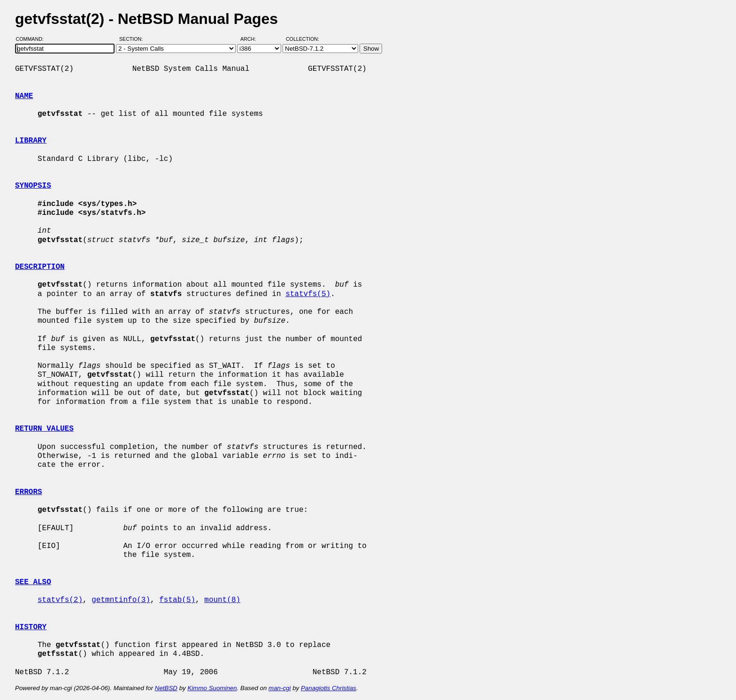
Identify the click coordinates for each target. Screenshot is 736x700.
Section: (133, 39)
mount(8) (222, 600)
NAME (24, 96)
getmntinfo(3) (121, 600)
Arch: (252, 39)
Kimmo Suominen (212, 688)
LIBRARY (31, 141)
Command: (33, 39)
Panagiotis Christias (329, 688)
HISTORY (31, 627)
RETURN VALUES (44, 429)
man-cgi (280, 688)
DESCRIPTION (40, 267)
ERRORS (29, 492)
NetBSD (166, 688)
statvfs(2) (60, 600)
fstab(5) (177, 600)
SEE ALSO (33, 582)
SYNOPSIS (33, 186)
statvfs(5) (308, 294)
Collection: (303, 39)
